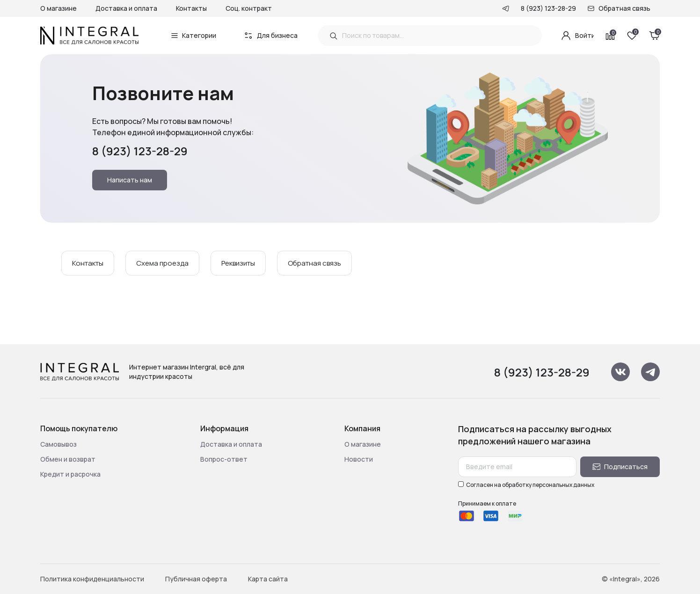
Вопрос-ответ (224, 459)
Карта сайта (268, 579)
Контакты (191, 8)
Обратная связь (624, 8)
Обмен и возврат (68, 459)
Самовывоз (58, 444)
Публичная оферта (196, 579)
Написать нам (130, 180)
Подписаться (620, 467)
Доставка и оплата (126, 8)
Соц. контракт (249, 8)
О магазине (58, 8)
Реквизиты (238, 263)
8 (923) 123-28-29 (548, 8)
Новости (359, 459)
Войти (577, 36)
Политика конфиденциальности (92, 579)
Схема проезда (162, 263)
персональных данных (563, 485)
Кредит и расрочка (70, 474)
